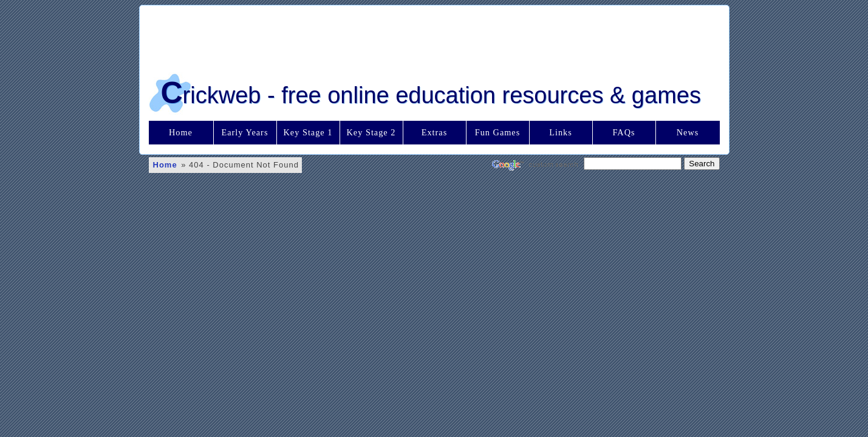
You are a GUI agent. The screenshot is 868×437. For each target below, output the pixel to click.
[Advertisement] (434, 36)
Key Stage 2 (371, 132)
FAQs (624, 132)
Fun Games (498, 132)
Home (181, 132)
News (688, 132)
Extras (435, 132)
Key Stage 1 (308, 132)
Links (561, 132)
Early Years (245, 132)
